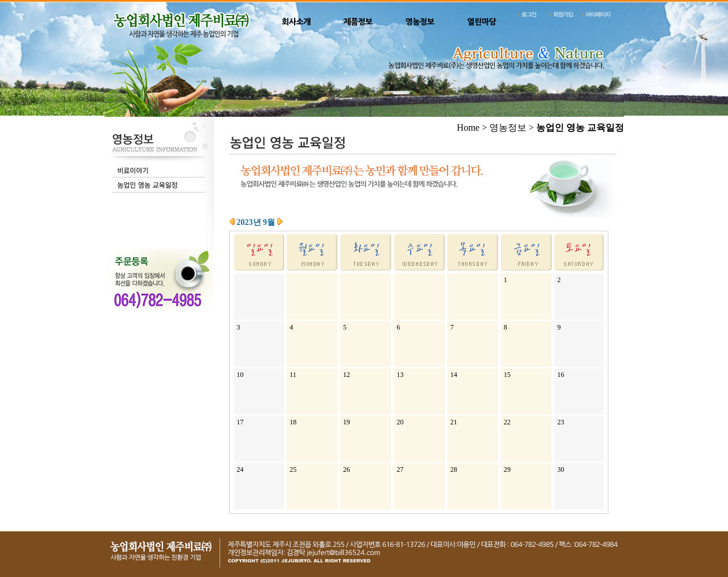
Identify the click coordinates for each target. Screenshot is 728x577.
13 (400, 375)
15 (507, 375)
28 (454, 469)
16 (560, 375)
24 (240, 469)
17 (240, 422)
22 (507, 422)
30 (560, 469)
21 (454, 422)
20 (400, 422)
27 (400, 469)
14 (454, 375)
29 (507, 469)
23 (560, 422)
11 (293, 375)
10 (240, 375)
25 (293, 469)
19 (347, 422)
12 (347, 375)
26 (347, 469)
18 (293, 422)
